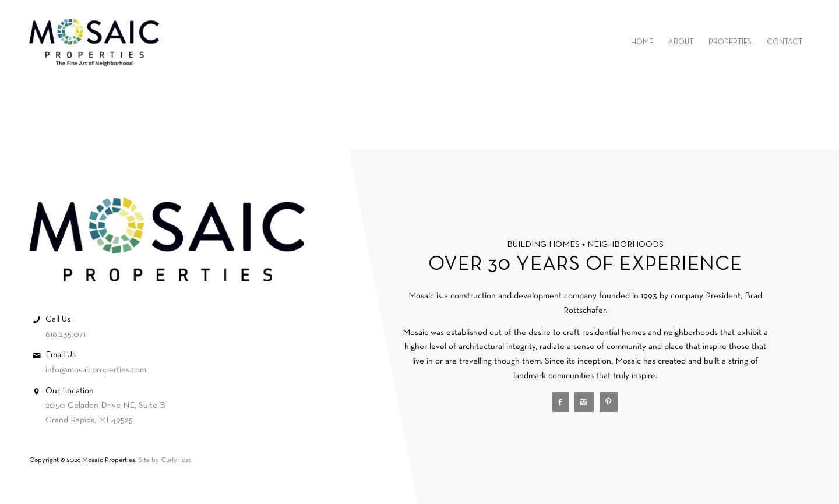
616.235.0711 (67, 334)
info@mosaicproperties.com (96, 370)
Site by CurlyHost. (165, 460)
